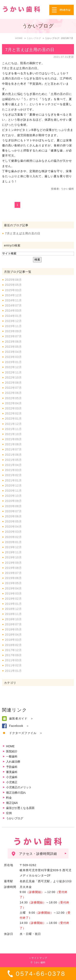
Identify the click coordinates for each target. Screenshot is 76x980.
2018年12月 (13, 609)
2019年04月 (13, 588)
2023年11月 (13, 326)
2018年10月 (13, 619)
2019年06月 (13, 578)
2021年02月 (13, 475)
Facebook (16, 726)
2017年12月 (13, 650)
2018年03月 (13, 640)
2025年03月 (13, 290)
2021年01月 (13, 480)
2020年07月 (13, 511)
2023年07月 (13, 336)
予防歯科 (12, 767)
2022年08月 (13, 383)
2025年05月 (13, 285)
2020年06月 (13, 516)
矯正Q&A (12, 803)
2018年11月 (13, 614)
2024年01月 (13, 316)
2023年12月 (13, 321)
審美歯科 (12, 772)
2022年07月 (13, 388)
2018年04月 (13, 635)
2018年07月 (13, 624)
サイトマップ (39, 958)
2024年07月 (13, 305)
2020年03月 (13, 532)
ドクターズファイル (23, 733)
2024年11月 (13, 300)
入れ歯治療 (13, 762)
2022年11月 (13, 372)
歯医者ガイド (18, 718)
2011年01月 (13, 671)
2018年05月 (13, 629)
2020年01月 (13, 542)
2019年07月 (13, 573)
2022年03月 (13, 408)
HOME (10, 746)
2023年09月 (13, 331)
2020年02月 (13, 537)
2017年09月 (13, 655)
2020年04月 (13, 527)
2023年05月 (13, 347)
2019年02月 (13, 599)
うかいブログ (15, 818)
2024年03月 (13, 311)
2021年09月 (13, 439)
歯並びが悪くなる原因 (20, 808)
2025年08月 (13, 280)
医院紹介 (12, 751)
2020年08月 (13, 506)
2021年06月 (13, 455)
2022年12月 (13, 367)
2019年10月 (13, 557)
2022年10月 (13, 378)
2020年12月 (13, 486)
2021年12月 (13, 424)
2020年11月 (13, 491)
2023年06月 (13, 342)
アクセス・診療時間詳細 (38, 854)
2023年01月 (13, 362)
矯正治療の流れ (16, 793)
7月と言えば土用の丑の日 (30, 50)
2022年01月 (13, 419)
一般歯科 (12, 756)
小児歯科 (12, 777)
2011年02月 (13, 665)
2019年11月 (13, 552)
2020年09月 (13, 501)
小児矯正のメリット (19, 787)
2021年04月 (13, 465)
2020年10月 (13, 496)
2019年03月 (13, 594)
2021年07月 (13, 449)
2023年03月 (13, 357)
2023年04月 (13, 352)
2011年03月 (13, 660)
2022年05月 (13, 398)
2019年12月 (13, 547)
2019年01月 (13, 604)
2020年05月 (13, 521)
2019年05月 (13, 583)
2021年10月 (13, 434)
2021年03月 (13, 470)
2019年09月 (13, 563)
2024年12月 (13, 295)
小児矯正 (12, 782)
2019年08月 (13, 568)
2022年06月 (13, 393)
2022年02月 (13, 413)
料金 (9, 798)
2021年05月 (13, 460)
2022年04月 (13, 403)
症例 (9, 813)
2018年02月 (13, 645)
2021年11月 (13, 429)
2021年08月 (13, 444)
